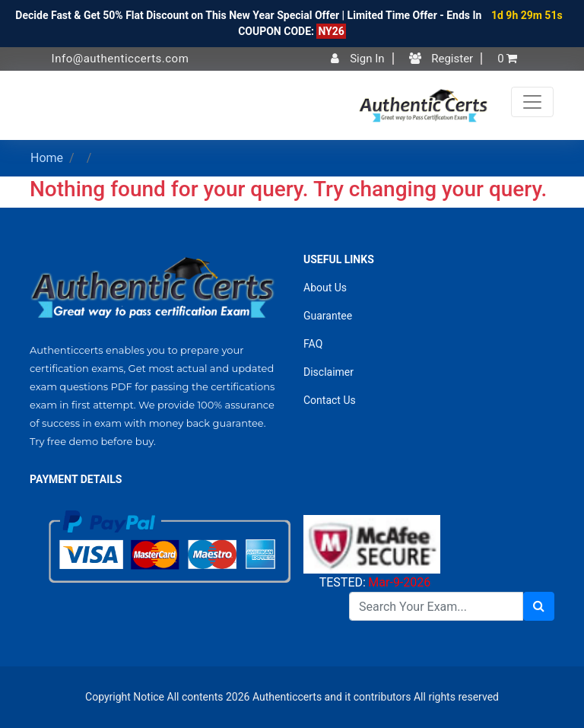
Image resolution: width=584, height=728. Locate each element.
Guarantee (328, 316)
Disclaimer (328, 372)
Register (441, 59)
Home (47, 158)
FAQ (313, 344)
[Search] (436, 606)
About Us (325, 288)
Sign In (357, 59)
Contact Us (330, 400)
